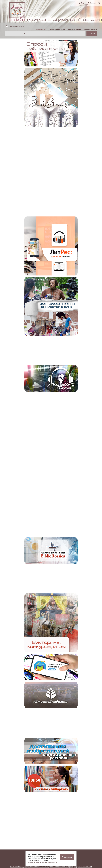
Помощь (93, 3)
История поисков (91, 29)
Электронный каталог (16, 27)
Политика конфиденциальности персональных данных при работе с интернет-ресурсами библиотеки (51, 867)
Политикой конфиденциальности (43, 862)
